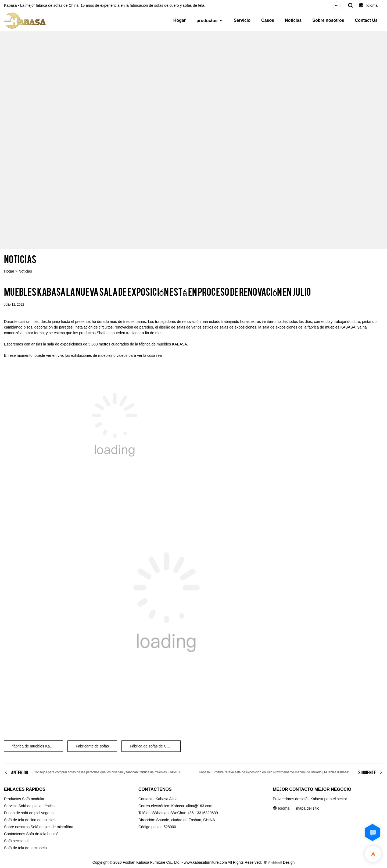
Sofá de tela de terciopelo (25, 848)
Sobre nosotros (328, 20)
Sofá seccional (16, 841)
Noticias (293, 20)
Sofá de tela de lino (20, 820)
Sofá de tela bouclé (42, 834)
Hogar (180, 20)
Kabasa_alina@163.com (192, 806)
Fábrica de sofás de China (152, 746)
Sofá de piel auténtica (37, 806)
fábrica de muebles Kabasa (35, 746)
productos (207, 21)
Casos (268, 20)
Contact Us (366, 20)
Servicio (242, 20)
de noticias (46, 820)
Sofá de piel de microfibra (52, 827)
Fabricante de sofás (92, 746)
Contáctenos (15, 834)
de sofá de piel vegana (35, 813)
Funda (9, 813)
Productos (12, 799)
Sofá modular (33, 799)
